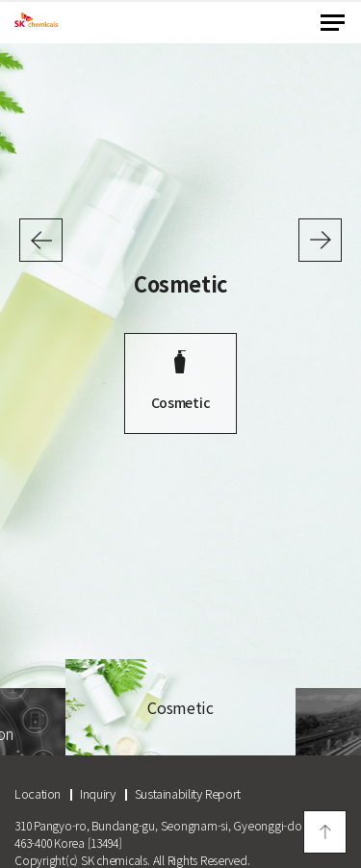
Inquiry (97, 793)
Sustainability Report (188, 793)
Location (38, 793)
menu (333, 23)
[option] (180, 378)
